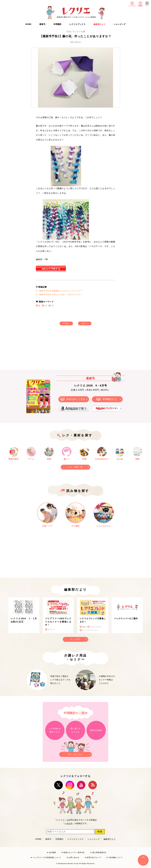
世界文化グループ (94, 858)
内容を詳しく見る (76, 399)
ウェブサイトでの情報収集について (47, 858)
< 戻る (66, 323)
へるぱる (68, 823)
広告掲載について (116, 858)
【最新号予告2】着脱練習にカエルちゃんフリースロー (59, 291)
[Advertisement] (55, 350)
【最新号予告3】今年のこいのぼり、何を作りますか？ (59, 294)
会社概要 (52, 853)
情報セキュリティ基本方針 (74, 853)
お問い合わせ (74, 858)
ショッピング (120, 24)
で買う (107, 409)
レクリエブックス (77, 24)
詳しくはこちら (75, 754)
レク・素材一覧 (75, 467)
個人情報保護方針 (99, 853)
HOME (28, 24)
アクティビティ (96, 627)
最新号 (42, 24)
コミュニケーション (90, 630)
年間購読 (140, 6)
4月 (46, 306)
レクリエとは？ (132, 6)
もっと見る (75, 639)
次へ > (85, 323)
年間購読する (110, 399)
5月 (52, 306)
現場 (84, 627)
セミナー (51, 629)
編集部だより (100, 24)
